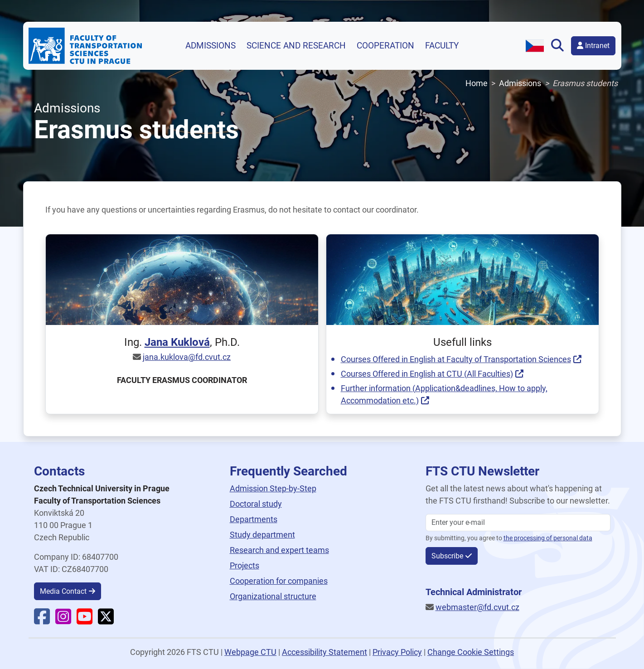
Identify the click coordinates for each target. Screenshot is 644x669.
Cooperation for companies (279, 581)
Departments (254, 519)
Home (477, 83)
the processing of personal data (548, 538)
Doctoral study (256, 504)
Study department (262, 535)
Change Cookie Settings (471, 652)
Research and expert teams (279, 550)
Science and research (296, 46)
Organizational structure (273, 596)
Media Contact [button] (63, 591)
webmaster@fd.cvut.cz (477, 607)
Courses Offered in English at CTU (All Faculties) (427, 374)
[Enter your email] (518, 523)
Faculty (442, 46)
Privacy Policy (397, 652)
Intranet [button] (593, 46)
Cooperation (385, 46)
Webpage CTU (250, 652)
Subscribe (447, 556)
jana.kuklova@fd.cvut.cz (187, 357)
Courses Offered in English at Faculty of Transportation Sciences (456, 359)
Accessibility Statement (324, 652)
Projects (245, 565)
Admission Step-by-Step (273, 488)
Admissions (211, 46)
